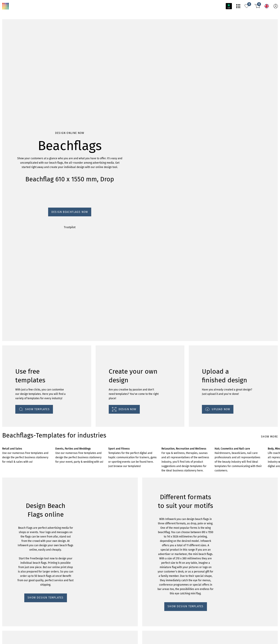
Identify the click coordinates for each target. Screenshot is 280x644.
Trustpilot (7, 66)
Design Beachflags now (17, 62)
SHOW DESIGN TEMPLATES (21, 399)
